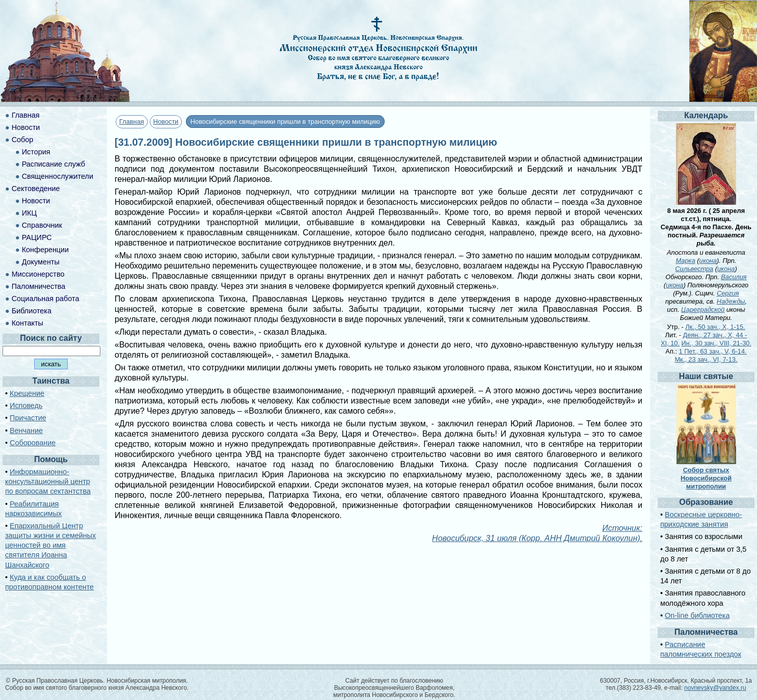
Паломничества (39, 286)
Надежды (731, 301)
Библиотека (32, 311)
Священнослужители (58, 176)
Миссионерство (38, 274)
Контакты (28, 323)
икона (708, 261)
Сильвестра (694, 269)
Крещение (27, 393)
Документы (41, 262)
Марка (686, 261)
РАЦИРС (37, 237)
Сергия (728, 293)
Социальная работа (46, 299)
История (36, 152)
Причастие (28, 418)
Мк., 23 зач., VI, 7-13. (706, 359)
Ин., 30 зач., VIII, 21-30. (717, 343)
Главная (132, 122)
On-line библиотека (697, 615)
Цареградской (703, 309)
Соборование (33, 443)
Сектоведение (36, 189)
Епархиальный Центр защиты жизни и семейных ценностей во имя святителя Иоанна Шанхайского (50, 545)
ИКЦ (29, 213)
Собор (23, 140)
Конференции (45, 250)
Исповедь (26, 406)
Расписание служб (53, 164)
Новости (166, 122)
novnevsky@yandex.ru (715, 688)
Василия (734, 277)
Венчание (26, 430)
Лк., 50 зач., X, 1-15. (715, 327)
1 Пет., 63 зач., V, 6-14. (713, 351)
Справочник (42, 225)
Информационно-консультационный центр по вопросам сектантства (48, 481)
